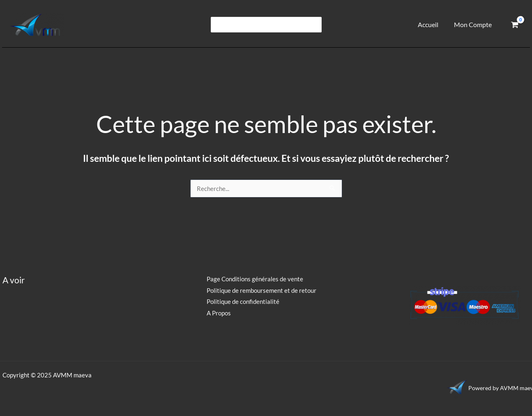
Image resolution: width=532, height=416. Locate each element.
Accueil (431, 24)
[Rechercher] (314, 25)
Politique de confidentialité (242, 301)
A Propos (218, 313)
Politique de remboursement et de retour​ (260, 290)
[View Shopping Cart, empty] (515, 25)
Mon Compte (474, 24)
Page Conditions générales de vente (254, 279)
